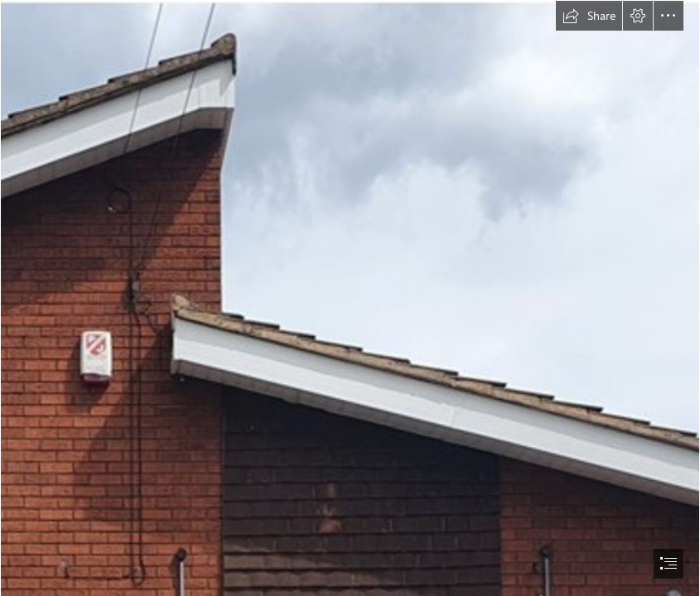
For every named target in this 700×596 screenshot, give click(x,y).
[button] (589, 16)
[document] (350, 298)
